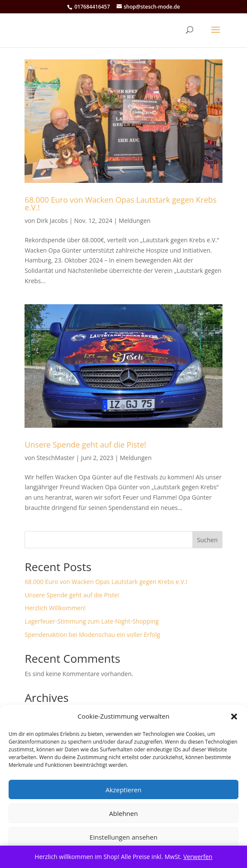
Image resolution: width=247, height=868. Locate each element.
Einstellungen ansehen (123, 837)
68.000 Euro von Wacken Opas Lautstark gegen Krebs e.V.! (120, 204)
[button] (234, 717)
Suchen (207, 540)
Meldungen (135, 221)
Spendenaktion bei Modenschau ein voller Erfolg (92, 635)
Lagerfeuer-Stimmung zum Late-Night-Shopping (92, 621)
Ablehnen (124, 813)
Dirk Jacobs (52, 221)
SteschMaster (56, 458)
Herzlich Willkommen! (55, 608)
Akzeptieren (123, 790)
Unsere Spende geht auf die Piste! (85, 445)
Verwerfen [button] (198, 857)
